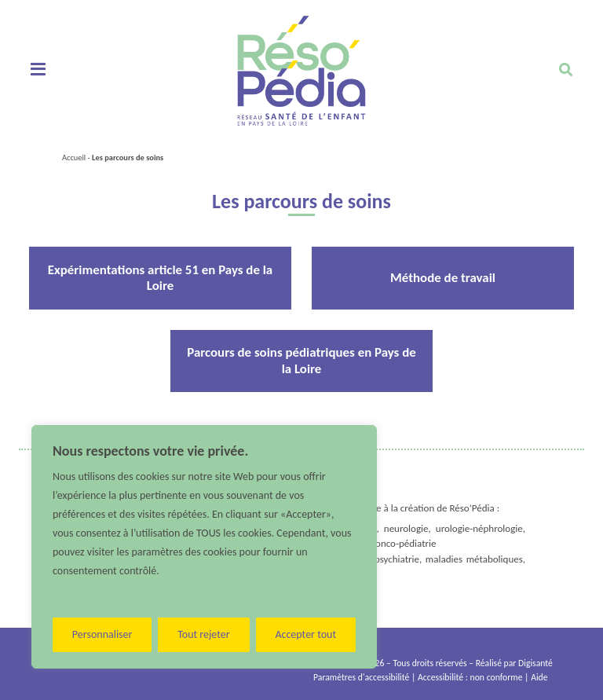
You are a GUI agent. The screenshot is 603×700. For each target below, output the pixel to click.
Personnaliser (102, 634)
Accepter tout (305, 634)
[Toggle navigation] (38, 70)
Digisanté (535, 663)
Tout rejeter (203, 634)
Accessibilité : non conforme (470, 677)
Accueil (74, 158)
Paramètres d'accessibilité (361, 677)
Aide (539, 677)
